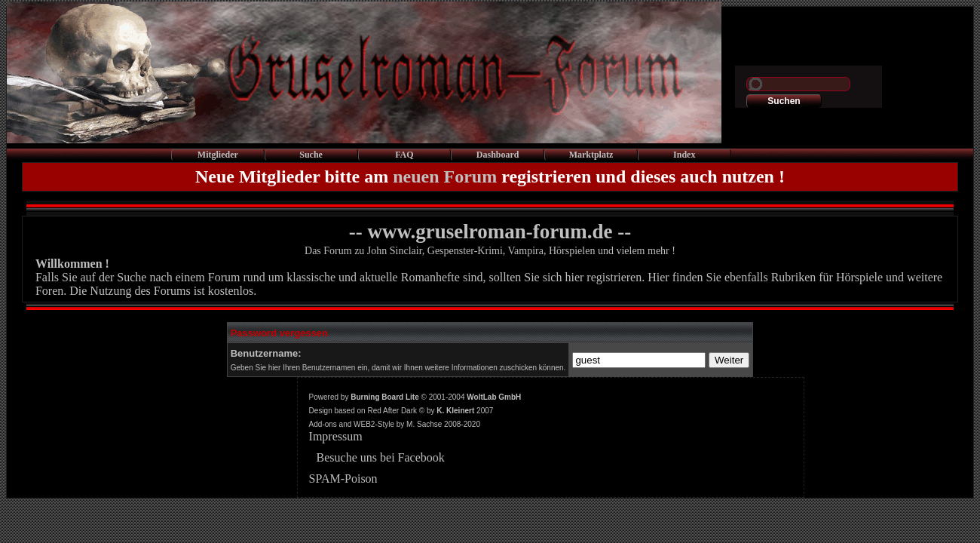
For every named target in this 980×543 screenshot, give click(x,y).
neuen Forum (445, 176)
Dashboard (498, 155)
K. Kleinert (455, 411)
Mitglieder (218, 155)
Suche (311, 155)
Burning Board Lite (385, 397)
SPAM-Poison (343, 479)
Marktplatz (591, 155)
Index (684, 155)
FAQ (404, 155)
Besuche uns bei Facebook (381, 457)
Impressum (336, 436)
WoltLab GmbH (494, 397)
